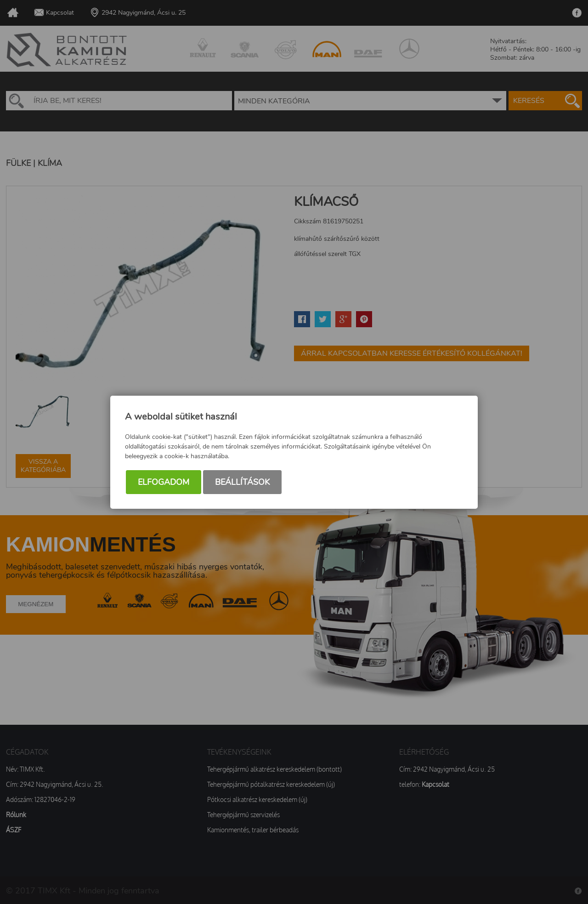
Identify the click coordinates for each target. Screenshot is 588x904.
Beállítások (242, 482)
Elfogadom (164, 482)
